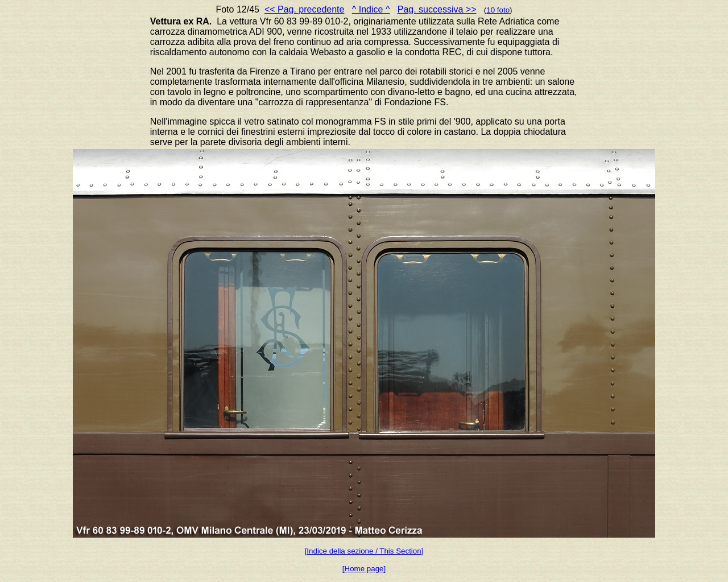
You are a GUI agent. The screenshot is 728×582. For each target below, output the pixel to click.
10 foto (498, 10)
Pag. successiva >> (437, 9)
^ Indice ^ (371, 9)
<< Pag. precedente (305, 9)
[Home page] (364, 569)
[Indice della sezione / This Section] (364, 551)
